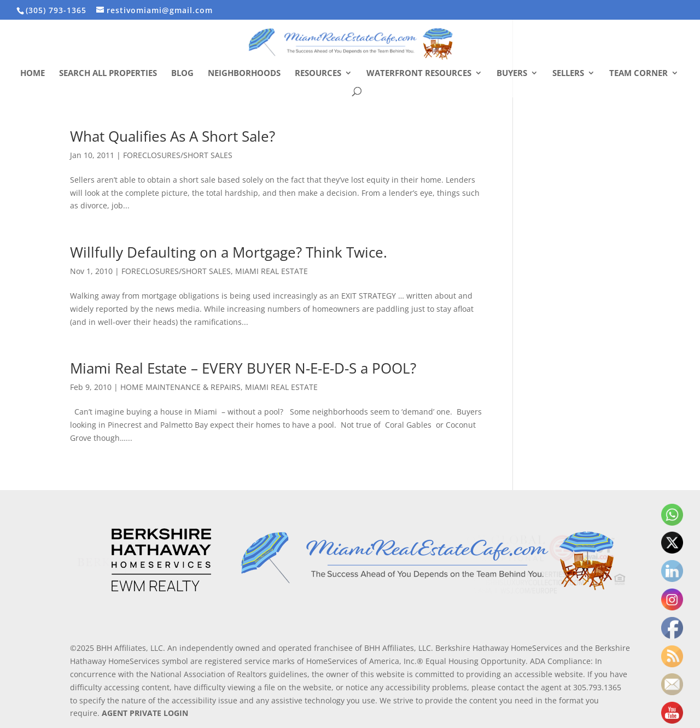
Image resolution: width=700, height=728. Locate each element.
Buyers (512, 74)
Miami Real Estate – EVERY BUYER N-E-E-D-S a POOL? (243, 368)
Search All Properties (108, 74)
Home (33, 74)
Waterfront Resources (419, 74)
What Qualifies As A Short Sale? (173, 136)
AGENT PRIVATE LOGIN (145, 713)
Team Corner (638, 74)
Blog (182, 74)
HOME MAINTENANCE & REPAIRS (180, 387)
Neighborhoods (244, 74)
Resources (318, 74)
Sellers (568, 74)
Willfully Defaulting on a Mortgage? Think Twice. (229, 252)
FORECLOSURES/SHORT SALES (178, 155)
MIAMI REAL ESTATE (272, 271)
